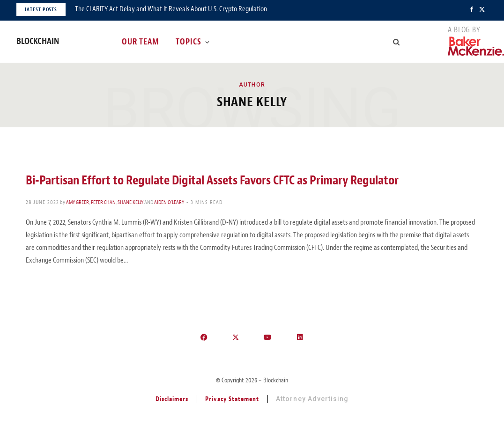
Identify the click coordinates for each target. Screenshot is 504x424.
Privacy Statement (232, 399)
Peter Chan (103, 202)
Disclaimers (172, 399)
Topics (189, 42)
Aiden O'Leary (169, 202)
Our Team (141, 42)
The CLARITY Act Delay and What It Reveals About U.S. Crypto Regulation (171, 9)
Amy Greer (78, 202)
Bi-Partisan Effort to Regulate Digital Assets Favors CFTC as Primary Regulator (212, 180)
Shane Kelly (130, 202)
